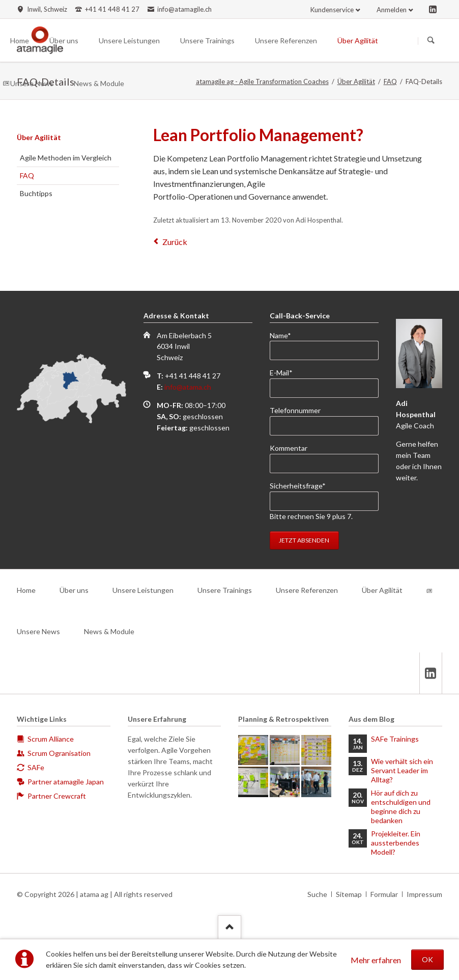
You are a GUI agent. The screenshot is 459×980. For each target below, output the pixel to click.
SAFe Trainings (395, 739)
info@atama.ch (188, 387)
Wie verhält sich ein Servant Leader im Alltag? (402, 770)
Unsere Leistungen (143, 590)
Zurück (175, 242)
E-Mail (286, 372)
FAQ (390, 81)
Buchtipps (36, 193)
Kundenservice (332, 10)
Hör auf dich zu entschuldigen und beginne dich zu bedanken (401, 807)
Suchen (431, 41)
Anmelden (392, 10)
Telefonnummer (295, 410)
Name (286, 335)
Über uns (74, 590)
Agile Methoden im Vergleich (66, 158)
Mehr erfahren (376, 960)
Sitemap (349, 894)
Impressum (424, 894)
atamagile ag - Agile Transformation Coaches (262, 81)
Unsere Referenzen (307, 590)
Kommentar (289, 448)
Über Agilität (356, 81)
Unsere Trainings (225, 590)
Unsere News (38, 631)
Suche (317, 894)
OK (427, 959)
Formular (384, 894)
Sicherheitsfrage (298, 485)
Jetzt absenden (304, 540)
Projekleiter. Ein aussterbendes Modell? (396, 843)
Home (26, 590)
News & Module (109, 631)
